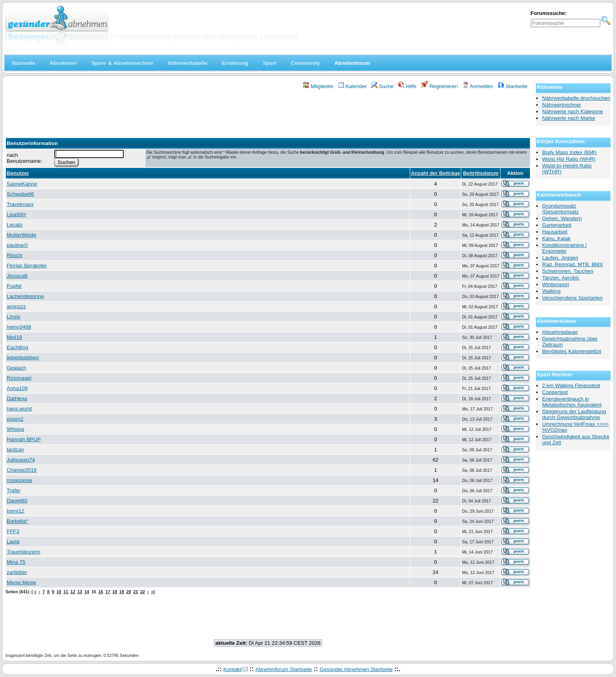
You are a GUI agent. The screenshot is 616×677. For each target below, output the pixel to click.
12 (73, 592)
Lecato (15, 225)
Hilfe (407, 86)
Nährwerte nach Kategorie (573, 111)
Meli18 (14, 337)
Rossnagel (19, 378)
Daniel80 (17, 501)
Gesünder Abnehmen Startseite (356, 669)
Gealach (16, 368)
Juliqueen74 (21, 460)
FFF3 (13, 531)
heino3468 (19, 327)
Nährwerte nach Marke (569, 118)
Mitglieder (318, 86)
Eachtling (17, 347)
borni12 (15, 511)
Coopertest (555, 392)
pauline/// (17, 245)
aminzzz (16, 306)
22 (143, 592)
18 (115, 592)
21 (136, 592)
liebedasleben (23, 358)
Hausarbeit (555, 232)
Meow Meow (21, 582)
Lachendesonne (25, 296)
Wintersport (555, 284)
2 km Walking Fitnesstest (571, 385)
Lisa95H (16, 214)
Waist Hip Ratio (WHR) (569, 159)
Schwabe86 (20, 194)
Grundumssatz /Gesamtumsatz (560, 209)
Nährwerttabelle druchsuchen (576, 98)
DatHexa (17, 398)
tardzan (15, 450)
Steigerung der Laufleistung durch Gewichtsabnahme (574, 414)
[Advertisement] (268, 111)
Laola (13, 542)
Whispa (15, 429)
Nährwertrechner (562, 105)
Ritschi (15, 255)
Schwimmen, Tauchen (568, 271)
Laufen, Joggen (560, 258)
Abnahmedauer (560, 332)
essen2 (15, 419)
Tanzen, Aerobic (561, 278)
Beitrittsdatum (480, 173)
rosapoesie (19, 480)
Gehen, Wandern (562, 218)
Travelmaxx (20, 204)
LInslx (14, 317)
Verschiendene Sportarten (572, 298)
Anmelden (478, 86)
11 (66, 592)
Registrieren (440, 86)
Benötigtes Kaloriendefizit (572, 351)
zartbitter (17, 572)
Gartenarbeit (557, 225)
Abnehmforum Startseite (284, 669)
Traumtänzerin (23, 552)
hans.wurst (19, 409)
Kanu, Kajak (556, 238)
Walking (551, 291)
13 (80, 592)
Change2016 (22, 470)
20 (129, 592)
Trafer (14, 490)
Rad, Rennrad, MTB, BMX (573, 264)
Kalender (352, 86)
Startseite (513, 86)
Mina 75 (16, 562)
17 (108, 592)
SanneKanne (22, 184)
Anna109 (17, 388)
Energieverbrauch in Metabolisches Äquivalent (572, 402)
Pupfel (14, 286)
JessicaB (17, 276)
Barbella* (17, 521)
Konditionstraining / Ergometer (564, 248)
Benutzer (18, 173)
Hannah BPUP (24, 439)
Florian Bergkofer (27, 266)
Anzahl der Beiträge (435, 173)
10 (59, 592)
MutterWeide (21, 235)
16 (101, 592)
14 (87, 592)
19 (122, 592)
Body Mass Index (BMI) (569, 152)
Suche (383, 86)
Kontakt (232, 669)
